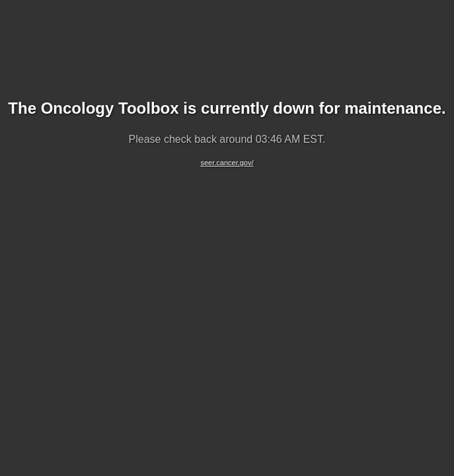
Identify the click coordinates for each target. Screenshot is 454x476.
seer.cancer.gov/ (227, 163)
